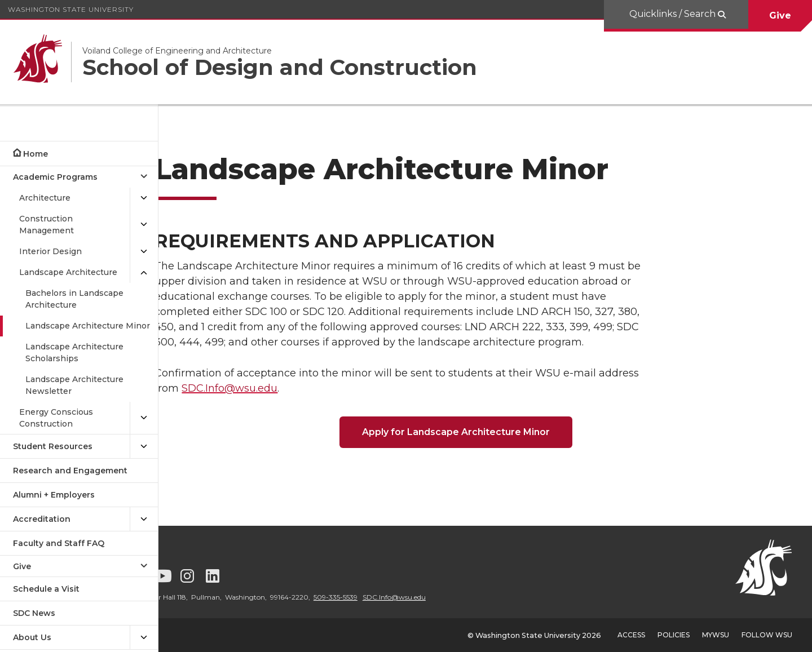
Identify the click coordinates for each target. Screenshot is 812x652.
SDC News (34, 613)
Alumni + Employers (54, 495)
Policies (674, 635)
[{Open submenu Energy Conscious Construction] (144, 418)
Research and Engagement (70, 471)
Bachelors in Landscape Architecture (74, 299)
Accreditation (42, 519)
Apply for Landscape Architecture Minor (485, 432)
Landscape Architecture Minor (88, 326)
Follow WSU (767, 635)
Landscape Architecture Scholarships (74, 352)
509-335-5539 (394, 597)
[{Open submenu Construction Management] (144, 225)
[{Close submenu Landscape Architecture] (144, 272)
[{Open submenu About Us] (144, 638)
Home (36, 154)
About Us (32, 637)
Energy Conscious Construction (56, 418)
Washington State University (71, 9)
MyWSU (716, 635)
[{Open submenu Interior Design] (144, 252)
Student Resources (53, 446)
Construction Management (47, 225)
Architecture (45, 198)
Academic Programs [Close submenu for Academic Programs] (55, 177)
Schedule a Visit (46, 589)
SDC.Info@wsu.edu (270, 388)
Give (780, 15)
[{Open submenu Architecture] (144, 198)
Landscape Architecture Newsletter (74, 385)
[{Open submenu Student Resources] (144, 447)
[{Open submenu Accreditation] (144, 519)
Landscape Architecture (68, 272)
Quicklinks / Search (674, 14)
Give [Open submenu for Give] (22, 566)
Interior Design (50, 251)
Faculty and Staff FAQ (59, 543)
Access (631, 635)
